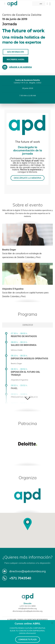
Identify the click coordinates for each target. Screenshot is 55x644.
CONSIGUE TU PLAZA (28, 640)
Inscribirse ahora (16, 60)
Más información (16, 52)
